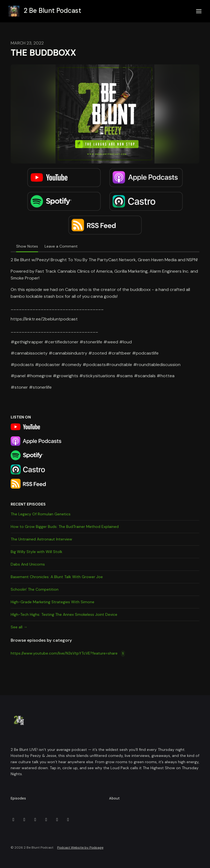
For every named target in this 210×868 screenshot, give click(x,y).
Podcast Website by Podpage (80, 848)
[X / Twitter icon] (68, 820)
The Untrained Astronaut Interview (41, 539)
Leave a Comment (61, 246)
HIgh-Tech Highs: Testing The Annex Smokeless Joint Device (64, 614)
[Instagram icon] (35, 820)
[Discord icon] (13, 820)
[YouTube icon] (57, 820)
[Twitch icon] (46, 820)
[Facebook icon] (24, 820)
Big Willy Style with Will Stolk (37, 552)
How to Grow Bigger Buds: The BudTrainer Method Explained (65, 527)
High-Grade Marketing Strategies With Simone (52, 602)
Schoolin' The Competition (35, 589)
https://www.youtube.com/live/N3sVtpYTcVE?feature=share (68, 654)
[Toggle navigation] (199, 11)
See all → (19, 627)
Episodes (18, 798)
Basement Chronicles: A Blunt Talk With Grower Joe (57, 577)
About (114, 798)
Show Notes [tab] (27, 246)
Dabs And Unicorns (28, 564)
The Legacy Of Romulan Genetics (41, 514)
